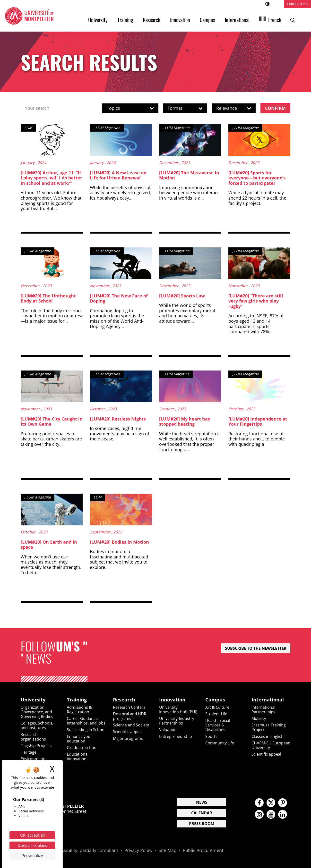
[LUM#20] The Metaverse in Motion (189, 175)
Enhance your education (79, 739)
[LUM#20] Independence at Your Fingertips (258, 421)
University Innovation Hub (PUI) (178, 710)
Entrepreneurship (176, 736)
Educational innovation (78, 756)
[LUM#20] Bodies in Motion (119, 542)
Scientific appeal (128, 732)
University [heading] (33, 700)
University (98, 20)
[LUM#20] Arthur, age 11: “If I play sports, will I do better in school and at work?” (51, 178)
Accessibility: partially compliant (85, 851)
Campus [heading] (215, 700)
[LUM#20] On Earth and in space (49, 545)
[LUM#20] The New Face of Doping (119, 298)
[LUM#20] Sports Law (182, 296)
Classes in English (268, 736)
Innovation (180, 20)
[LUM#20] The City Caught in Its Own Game (52, 421)
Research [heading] (124, 700)
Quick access (298, 4)
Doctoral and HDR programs (130, 716)
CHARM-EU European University (271, 745)
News (202, 802)
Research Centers (129, 707)
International (237, 20)
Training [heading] (77, 700)
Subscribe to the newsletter (256, 648)
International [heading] (268, 700)
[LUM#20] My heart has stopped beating (185, 421)
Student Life (216, 714)
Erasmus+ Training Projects (269, 727)
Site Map (168, 851)
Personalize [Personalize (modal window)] (32, 856)
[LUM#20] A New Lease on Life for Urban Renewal (118, 175)
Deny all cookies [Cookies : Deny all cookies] (32, 845)
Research (152, 20)
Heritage (29, 752)
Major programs (128, 738)
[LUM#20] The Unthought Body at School (48, 298)
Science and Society (131, 725)
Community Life (220, 743)
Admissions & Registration (79, 710)
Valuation (168, 730)
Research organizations (33, 737)
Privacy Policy (138, 851)
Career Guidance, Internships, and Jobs (86, 721)
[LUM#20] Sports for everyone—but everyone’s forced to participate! (257, 178)
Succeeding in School (86, 730)
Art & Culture (217, 707)
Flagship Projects (36, 746)
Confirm (275, 108)
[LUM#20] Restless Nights (118, 419)
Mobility (259, 718)
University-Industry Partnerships (177, 721)
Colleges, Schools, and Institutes (37, 725)
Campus (207, 20)
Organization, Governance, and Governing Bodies (37, 712)
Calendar (202, 813)
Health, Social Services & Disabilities (218, 725)
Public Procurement (203, 851)
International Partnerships (263, 710)
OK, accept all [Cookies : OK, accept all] (32, 835)
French (275, 20)
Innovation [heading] (172, 700)
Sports (211, 736)
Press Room (202, 824)
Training (125, 20)
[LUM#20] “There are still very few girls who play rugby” (256, 301)
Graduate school (82, 748)
